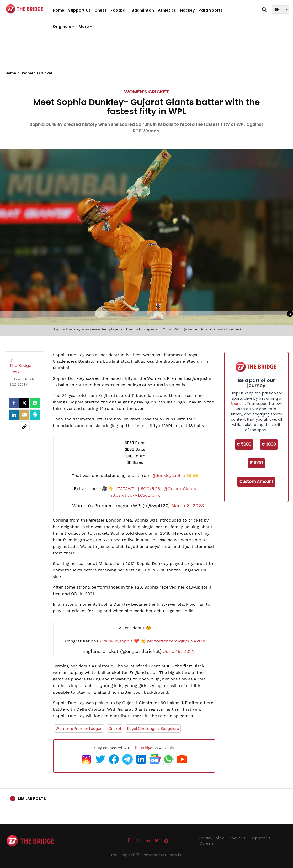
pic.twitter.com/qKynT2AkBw (176, 641)
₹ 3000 (269, 444)
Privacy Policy (212, 838)
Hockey (188, 10)
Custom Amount (256, 482)
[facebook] (14, 403)
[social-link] (24, 427)
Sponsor (238, 404)
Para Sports (211, 10)
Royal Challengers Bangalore (153, 729)
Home (58, 10)
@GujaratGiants (180, 489)
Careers (207, 843)
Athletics (167, 10)
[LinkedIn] (14, 415)
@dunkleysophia (168, 475)
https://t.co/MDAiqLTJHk (135, 495)
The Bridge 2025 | (127, 855)
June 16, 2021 (179, 651)
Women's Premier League (79, 729)
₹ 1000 (256, 463)
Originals (64, 27)
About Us (237, 838)
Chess (101, 10)
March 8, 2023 (188, 506)
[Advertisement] (147, 50)
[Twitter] (24, 403)
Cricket (115, 729)
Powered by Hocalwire (163, 855)
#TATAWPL (126, 489)
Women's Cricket (146, 92)
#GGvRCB (150, 489)
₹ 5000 (244, 444)
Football (119, 10)
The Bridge (143, 748)
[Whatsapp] (35, 403)
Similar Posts (32, 799)
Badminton (143, 10)
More (86, 27)
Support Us (79, 10)
